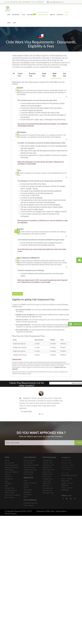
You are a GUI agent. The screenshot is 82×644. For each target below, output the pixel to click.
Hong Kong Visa (48, 470)
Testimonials (9, 470)
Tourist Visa (20, 75)
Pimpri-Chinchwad (30, 483)
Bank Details (9, 497)
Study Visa (44, 75)
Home (9, 15)
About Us (52, 15)
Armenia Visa (47, 463)
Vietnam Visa (47, 490)
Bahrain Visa (47, 467)
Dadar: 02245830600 (24, 2)
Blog (67, 15)
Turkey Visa (47, 481)
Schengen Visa (48, 493)
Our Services (16, 15)
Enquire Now (18, 294)
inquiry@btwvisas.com (56, 2)
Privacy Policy (10, 488)
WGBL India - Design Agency (56, 511)
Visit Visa (64, 75)
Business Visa (32, 75)
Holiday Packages (30, 470)
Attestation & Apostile (31, 465)
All (14, 74)
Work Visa (54, 75)
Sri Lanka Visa (48, 488)
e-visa (23, 15)
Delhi (25, 497)
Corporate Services (31, 503)
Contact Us (60, 15)
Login (14, 23)
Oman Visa (47, 477)
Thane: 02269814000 (37, 2)
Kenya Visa (47, 472)
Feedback (8, 484)
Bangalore (27, 492)
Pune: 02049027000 (12, 2)
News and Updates (12, 472)
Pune (26, 481)
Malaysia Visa (47, 474)
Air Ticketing (28, 463)
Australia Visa (47, 461)
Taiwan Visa (47, 484)
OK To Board (28, 474)
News (9, 23)
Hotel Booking (29, 472)
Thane (26, 488)
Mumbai (27, 485)
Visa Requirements (43, 15)
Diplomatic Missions (12, 467)
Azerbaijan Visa (48, 465)
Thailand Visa (47, 479)
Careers (8, 474)
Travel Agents (29, 505)
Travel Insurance (30, 467)
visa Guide (31, 14)
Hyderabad (28, 494)
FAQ (6, 486)
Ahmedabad (28, 490)
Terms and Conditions (13, 495)
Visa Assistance (29, 461)
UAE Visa (46, 486)
